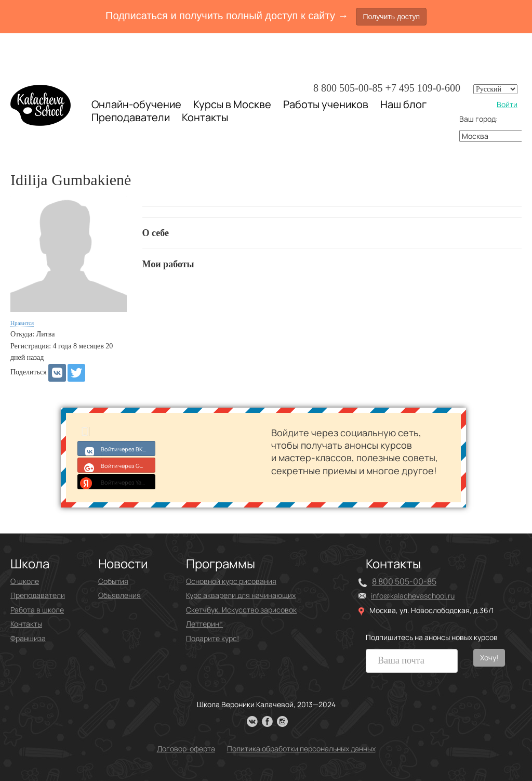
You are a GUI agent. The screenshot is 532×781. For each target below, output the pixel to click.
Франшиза (28, 638)
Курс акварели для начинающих (241, 595)
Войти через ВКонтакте (117, 448)
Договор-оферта (186, 749)
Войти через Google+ (117, 465)
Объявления (119, 595)
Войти (507, 104)
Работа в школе (37, 610)
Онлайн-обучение (136, 104)
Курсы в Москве (232, 105)
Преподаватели (131, 117)
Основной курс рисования (231, 581)
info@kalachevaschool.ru (413, 596)
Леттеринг (204, 624)
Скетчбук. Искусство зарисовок (241, 610)
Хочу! (489, 658)
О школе (25, 581)
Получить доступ (391, 17)
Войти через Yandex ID (117, 481)
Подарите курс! (212, 638)
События (113, 581)
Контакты (205, 118)
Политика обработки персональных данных (301, 749)
